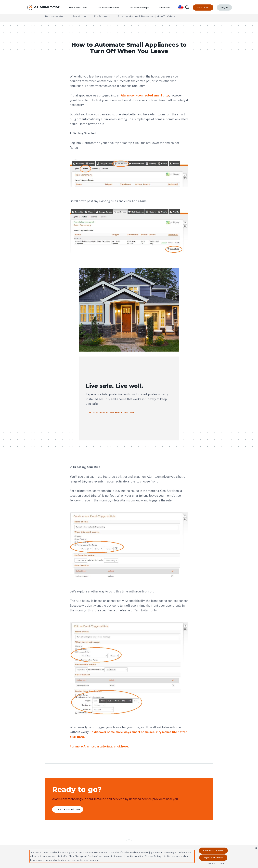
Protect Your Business (111, 9)
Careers (166, 790)
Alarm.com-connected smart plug (145, 97)
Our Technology (170, 772)
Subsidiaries (195, 784)
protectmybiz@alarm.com (100, 821)
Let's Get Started (69, 715)
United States (204, 812)
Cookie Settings (213, 864)
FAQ (106, 778)
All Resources (110, 772)
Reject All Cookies (213, 858)
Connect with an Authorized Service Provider (96, 829)
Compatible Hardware (141, 772)
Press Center (195, 772)
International (78, 778)
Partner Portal (52, 772)
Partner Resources (81, 772)
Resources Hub (55, 19)
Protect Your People (142, 9)
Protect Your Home (80, 9)
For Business (102, 19)
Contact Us (136, 778)
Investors (194, 778)
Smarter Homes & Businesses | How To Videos (147, 19)
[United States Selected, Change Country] (181, 6)
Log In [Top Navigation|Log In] (224, 6)
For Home (79, 19)
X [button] (256, 848)
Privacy (166, 784)
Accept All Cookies (213, 851)
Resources (167, 9)
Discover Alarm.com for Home (164, 319)
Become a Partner (54, 778)
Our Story (167, 778)
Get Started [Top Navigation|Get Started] (203, 6)
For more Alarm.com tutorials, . (99, 646)
